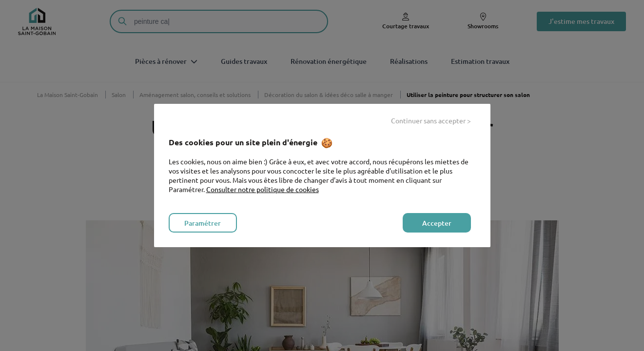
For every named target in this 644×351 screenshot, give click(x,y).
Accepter (437, 223)
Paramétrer (203, 223)
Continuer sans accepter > (431, 120)
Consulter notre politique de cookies (263, 189)
